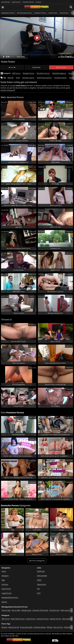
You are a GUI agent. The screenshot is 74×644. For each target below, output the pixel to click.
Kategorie (5, 576)
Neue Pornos (6, 589)
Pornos (38, 2)
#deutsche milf (14, 627)
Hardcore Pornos (43, 619)
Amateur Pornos (40, 13)
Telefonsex (41, 571)
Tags (3, 580)
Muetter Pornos (55, 619)
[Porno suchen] (3, 7)
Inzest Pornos (31, 619)
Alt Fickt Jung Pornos (24, 13)
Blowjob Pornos (29, 73)
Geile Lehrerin (65, 610)
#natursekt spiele (26, 627)
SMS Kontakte (42, 576)
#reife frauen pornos (44, 78)
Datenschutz (42, 584)
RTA (38, 589)
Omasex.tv (6, 319)
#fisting (50, 627)
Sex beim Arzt (54, 610)
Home (4, 571)
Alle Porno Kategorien (37, 561)
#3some (4, 627)
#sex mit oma (58, 627)
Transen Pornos (28, 2)
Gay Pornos (16, 2)
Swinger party (26, 610)
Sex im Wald (16, 610)
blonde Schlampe (7, 90)
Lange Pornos (6, 593)
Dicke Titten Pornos (18, 619)
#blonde (11, 78)
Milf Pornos (16, 73)
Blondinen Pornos (43, 73)
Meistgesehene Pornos (10, 597)
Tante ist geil (6, 610)
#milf (18, 78)
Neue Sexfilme (67, 619)
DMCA (39, 580)
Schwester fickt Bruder (40, 610)
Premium (5, 584)
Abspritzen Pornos (8, 13)
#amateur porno (28, 78)
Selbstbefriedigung (59, 73)
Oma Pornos (6, 2)
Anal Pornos (53, 13)
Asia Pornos (64, 13)
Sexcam (4, 602)
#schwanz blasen (60, 78)
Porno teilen (61, 67)
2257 (39, 593)
